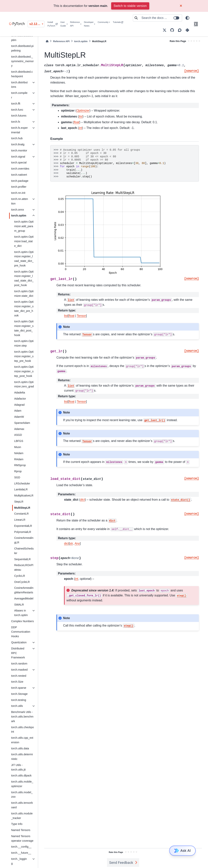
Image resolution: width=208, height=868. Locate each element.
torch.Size (17, 682)
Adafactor (20, 399)
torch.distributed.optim (22, 38)
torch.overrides (20, 169)
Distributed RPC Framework (18, 653)
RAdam (19, 459)
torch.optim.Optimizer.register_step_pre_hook (24, 356)
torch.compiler (19, 95)
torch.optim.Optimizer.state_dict (24, 294)
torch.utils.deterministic (22, 757)
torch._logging (19, 861)
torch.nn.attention (19, 201)
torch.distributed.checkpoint (22, 74)
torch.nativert (19, 175)
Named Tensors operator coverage (22, 838)
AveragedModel (24, 599)
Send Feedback (121, 863)
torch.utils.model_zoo (22, 795)
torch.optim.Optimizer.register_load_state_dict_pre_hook (24, 259)
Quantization (19, 642)
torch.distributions (19, 85)
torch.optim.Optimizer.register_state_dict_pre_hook (24, 309)
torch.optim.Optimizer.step (24, 343)
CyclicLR (20, 576)
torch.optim (19, 216)
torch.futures (19, 116)
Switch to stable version (130, 6)
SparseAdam (22, 423)
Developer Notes (89, 24)
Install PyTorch (53, 24)
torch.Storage (19, 694)
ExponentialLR (23, 526)
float (71, 316)
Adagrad (19, 405)
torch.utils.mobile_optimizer (22, 784)
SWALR (19, 605)
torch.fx (16, 122)
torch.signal (18, 157)
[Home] (47, 41)
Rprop (18, 471)
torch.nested (19, 676)
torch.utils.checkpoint (22, 730)
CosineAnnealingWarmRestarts (24, 590)
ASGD (18, 435)
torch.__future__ (21, 853)
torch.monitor (19, 150)
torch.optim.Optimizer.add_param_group (24, 226)
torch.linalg (18, 144)
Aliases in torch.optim (21, 613)
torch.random (19, 664)
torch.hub (17, 138)
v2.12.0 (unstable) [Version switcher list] (37, 24)
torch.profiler (19, 187)
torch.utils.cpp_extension (22, 740)
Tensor (81, 316)
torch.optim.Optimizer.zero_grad (24, 384)
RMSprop (20, 465)
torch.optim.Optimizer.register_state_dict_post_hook (24, 328)
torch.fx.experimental (19, 130)
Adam (18, 411)
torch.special (19, 162)
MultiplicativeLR (24, 496)
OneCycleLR (22, 582)
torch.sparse (19, 688)
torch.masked (19, 670)
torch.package (20, 181)
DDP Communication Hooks (21, 632)
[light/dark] (187, 18)
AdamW (19, 417)
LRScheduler (22, 483)
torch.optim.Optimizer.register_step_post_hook (24, 371)
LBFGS (19, 441)
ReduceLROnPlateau (24, 567)
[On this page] (196, 24)
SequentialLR (22, 559)
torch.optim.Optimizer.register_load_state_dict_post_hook (24, 278)
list (66, 316)
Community (103, 22)
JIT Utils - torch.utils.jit (18, 767)
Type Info (17, 824)
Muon (18, 447)
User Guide (63, 24)
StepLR (19, 502)
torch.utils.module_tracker (22, 816)
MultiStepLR (22, 508)
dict (66, 543)
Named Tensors (21, 830)
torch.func (17, 110)
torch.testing (18, 700)
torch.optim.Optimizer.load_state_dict (24, 241)
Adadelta (20, 393)
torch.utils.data (20, 748)
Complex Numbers (22, 621)
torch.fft (16, 104)
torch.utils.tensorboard (22, 805)
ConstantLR (21, 514)
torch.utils (17, 706)
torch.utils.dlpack (21, 775)
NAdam (19, 453)
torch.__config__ (21, 847)
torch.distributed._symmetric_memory (22, 61)
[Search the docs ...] (161, 18)
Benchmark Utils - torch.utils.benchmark (22, 717)
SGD (17, 477)
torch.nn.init (18, 193)
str (71, 543)
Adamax (19, 429)
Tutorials (118, 22)
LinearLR (20, 520)
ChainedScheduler (24, 551)
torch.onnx (17, 210)
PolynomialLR (23, 532)
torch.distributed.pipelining (22, 48)
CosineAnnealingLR (24, 540)
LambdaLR (21, 489)
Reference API (75, 24)
